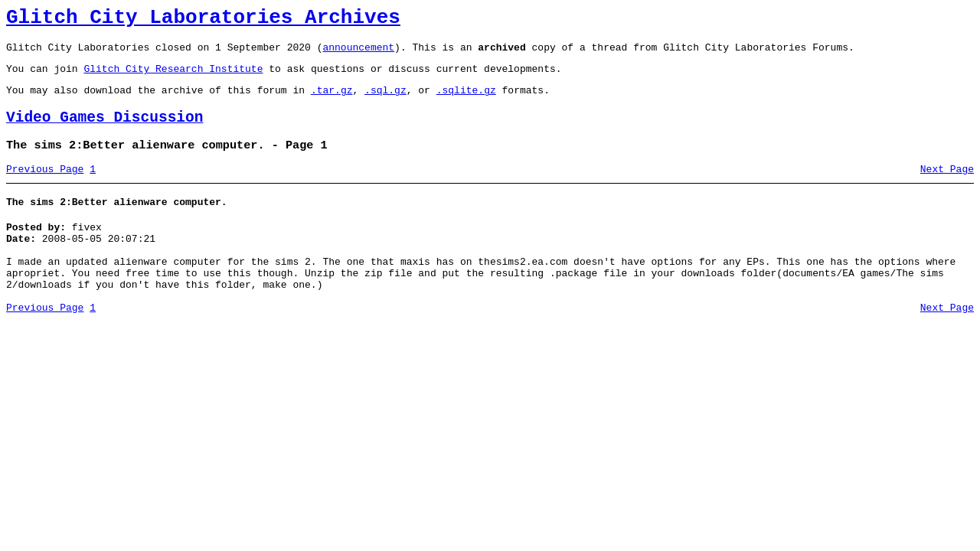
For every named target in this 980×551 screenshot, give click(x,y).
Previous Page (45, 187)
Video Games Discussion (105, 131)
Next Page (947, 187)
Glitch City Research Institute (173, 77)
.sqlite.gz (466, 101)
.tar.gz (332, 101)
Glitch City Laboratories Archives (203, 20)
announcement (358, 54)
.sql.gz (385, 101)
